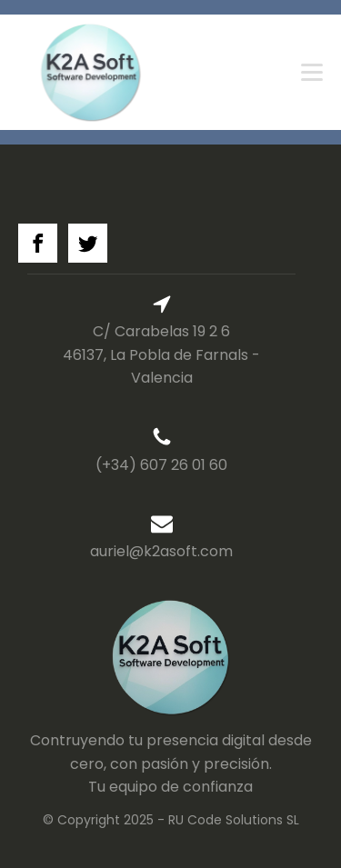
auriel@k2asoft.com (161, 551)
